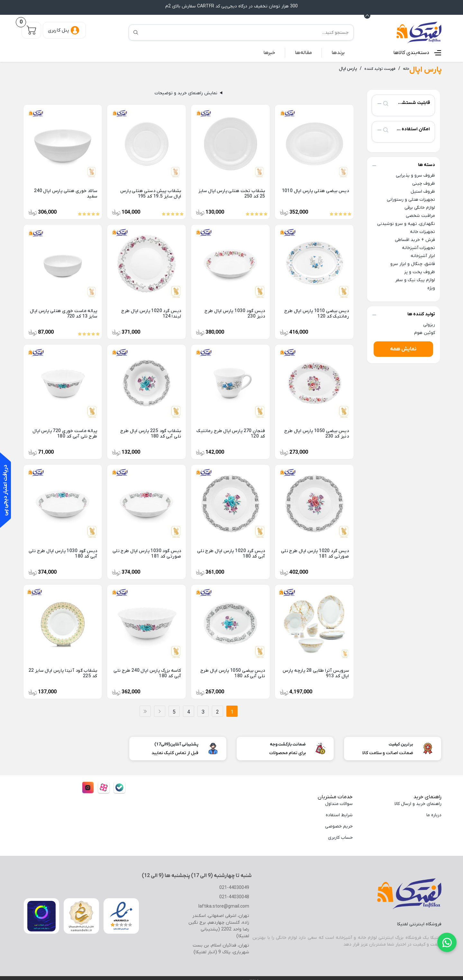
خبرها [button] (272, 52)
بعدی (160, 711)
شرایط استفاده (338, 815)
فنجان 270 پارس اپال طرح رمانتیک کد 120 (231, 433)
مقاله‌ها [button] (305, 52)
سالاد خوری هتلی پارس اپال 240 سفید (66, 193)
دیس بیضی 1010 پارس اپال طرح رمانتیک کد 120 (317, 313)
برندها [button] (339, 52)
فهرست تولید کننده (381, 69)
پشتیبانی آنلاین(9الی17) (178, 744)
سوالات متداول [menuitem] (339, 804)
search (386, 103)
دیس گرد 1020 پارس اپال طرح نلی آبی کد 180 (231, 553)
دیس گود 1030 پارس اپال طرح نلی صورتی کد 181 (147, 553)
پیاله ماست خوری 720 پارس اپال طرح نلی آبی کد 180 (65, 433)
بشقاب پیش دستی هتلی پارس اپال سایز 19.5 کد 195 (147, 193)
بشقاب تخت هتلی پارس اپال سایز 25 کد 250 (232, 193)
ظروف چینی (423, 183)
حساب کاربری (339, 837)
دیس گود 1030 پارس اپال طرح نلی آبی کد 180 (63, 553)
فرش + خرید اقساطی (414, 240)
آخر (145, 711)
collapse (379, 103)
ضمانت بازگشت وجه (288, 744)
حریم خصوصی (339, 826)
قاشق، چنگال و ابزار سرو (411, 264)
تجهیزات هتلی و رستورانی (411, 199)
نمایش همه (403, 349)
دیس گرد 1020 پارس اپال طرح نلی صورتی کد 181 (315, 553)
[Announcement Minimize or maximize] (367, 15)
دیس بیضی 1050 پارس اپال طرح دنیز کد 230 (317, 433)
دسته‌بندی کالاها (413, 52)
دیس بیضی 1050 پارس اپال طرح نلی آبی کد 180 (233, 673)
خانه (407, 69)
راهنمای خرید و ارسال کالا (417, 804)
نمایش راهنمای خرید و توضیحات (186, 93)
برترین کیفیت (401, 744)
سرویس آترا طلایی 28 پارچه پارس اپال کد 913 (315, 673)
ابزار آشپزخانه (422, 256)
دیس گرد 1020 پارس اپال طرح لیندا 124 (151, 313)
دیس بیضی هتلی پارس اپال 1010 (317, 191)
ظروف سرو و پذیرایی (415, 175)
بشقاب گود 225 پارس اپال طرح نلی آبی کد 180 (150, 433)
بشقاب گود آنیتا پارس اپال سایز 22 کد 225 (64, 673)
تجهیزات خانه (423, 231)
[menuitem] (338, 52)
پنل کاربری (59, 30)
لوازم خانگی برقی (418, 207)
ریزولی (428, 324)
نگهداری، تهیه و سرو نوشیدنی (407, 223)
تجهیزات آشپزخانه (418, 248)
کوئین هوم (426, 333)
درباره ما (434, 815)
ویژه (431, 288)
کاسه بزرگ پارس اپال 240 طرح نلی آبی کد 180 (150, 673)
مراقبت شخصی (420, 215)
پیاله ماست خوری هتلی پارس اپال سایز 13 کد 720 (64, 313)
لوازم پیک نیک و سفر (416, 280)
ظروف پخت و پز (420, 272)
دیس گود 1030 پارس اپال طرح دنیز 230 (231, 313)
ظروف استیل (422, 191)
